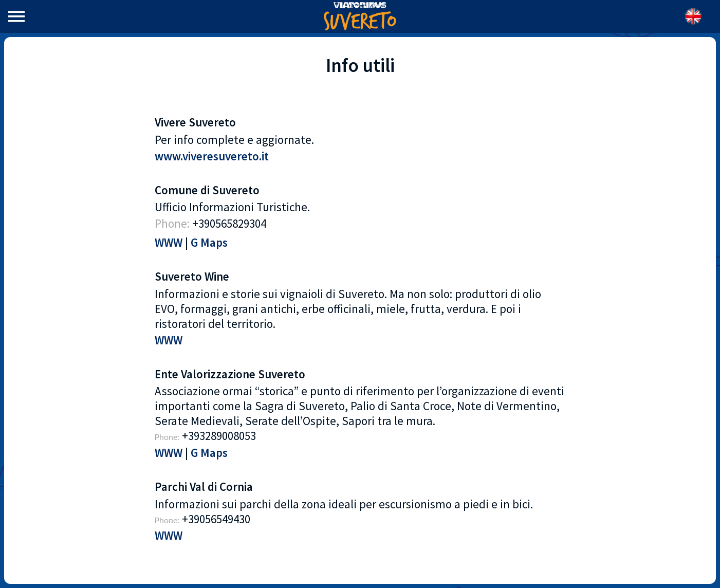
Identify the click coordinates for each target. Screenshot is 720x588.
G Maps (209, 242)
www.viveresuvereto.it (212, 156)
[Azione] (693, 16)
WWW (169, 242)
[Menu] (16, 16)
